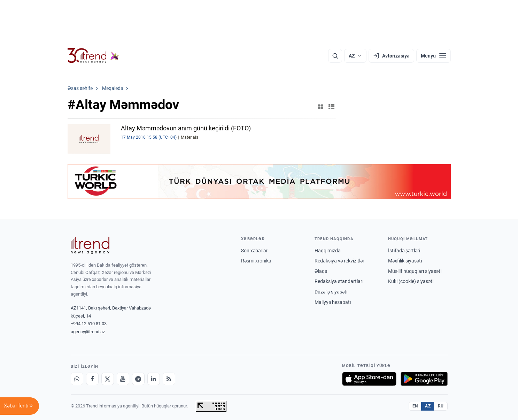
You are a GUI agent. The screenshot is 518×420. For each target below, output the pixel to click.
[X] (108, 379)
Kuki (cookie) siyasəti (411, 281)
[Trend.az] (93, 56)
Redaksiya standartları (339, 281)
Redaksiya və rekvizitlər (339, 261)
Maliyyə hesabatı (333, 302)
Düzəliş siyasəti (331, 292)
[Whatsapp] (77, 379)
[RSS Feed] (169, 379)
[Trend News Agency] (90, 245)
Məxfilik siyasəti (405, 261)
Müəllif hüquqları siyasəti (415, 271)
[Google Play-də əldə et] (424, 379)
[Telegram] (138, 379)
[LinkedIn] (154, 379)
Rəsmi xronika (256, 261)
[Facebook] (92, 379)
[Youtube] (123, 379)
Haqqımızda (328, 251)
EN (415, 406)
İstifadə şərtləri (404, 251)
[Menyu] (434, 56)
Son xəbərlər (254, 251)
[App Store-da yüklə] (369, 379)
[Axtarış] (335, 56)
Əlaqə (321, 271)
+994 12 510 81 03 (89, 324)
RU (441, 406)
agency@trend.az (88, 332)
